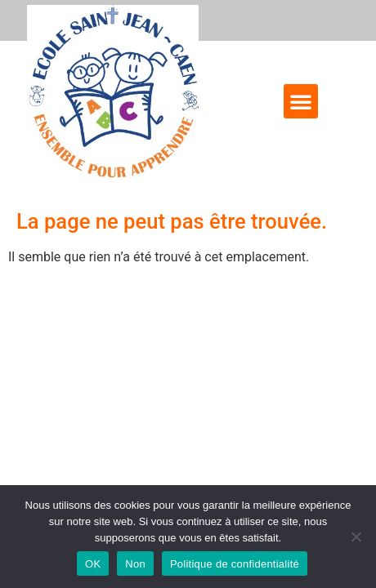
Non (135, 564)
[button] (301, 101)
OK (93, 564)
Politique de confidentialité (235, 564)
